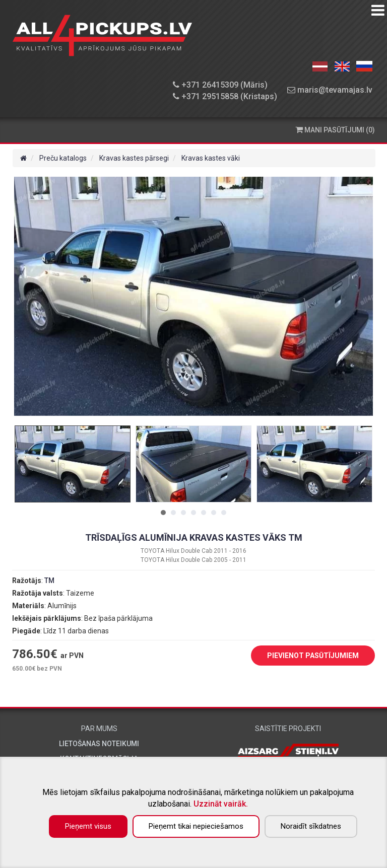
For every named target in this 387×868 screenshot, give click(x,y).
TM (49, 581)
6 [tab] (214, 513)
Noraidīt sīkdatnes (311, 826)
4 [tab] (193, 513)
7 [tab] (224, 513)
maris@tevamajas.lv (330, 90)
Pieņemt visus (88, 826)
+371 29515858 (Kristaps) (225, 96)
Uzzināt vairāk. (221, 804)
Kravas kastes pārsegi (134, 158)
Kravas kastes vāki (211, 158)
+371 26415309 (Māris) (220, 85)
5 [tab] (204, 513)
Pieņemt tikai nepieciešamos (196, 826)
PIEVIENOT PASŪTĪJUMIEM (305, 656)
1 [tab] (163, 513)
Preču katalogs (63, 158)
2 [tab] (173, 513)
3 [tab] (183, 513)
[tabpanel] (73, 464)
